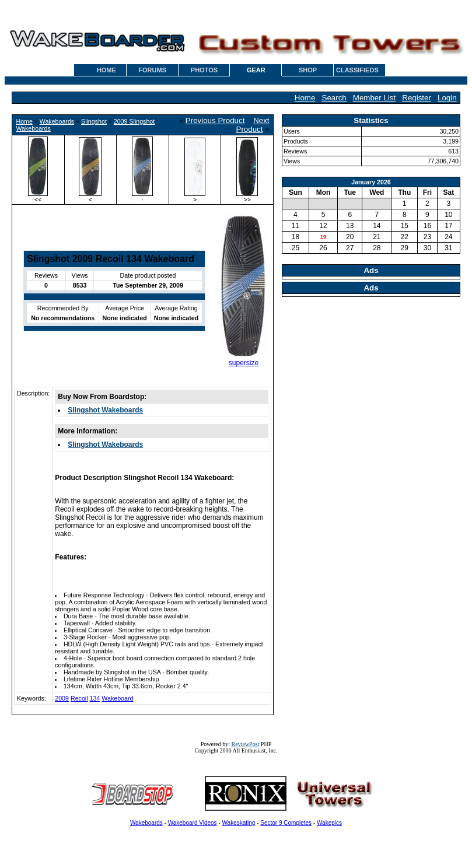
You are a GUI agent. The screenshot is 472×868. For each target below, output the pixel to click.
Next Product (253, 125)
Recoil (79, 698)
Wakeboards (57, 121)
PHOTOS (204, 70)
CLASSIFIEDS (357, 70)
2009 (62, 698)
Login (447, 98)
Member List (374, 98)
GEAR (256, 70)
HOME (106, 70)
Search (334, 98)
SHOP (308, 70)
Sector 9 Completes (286, 823)
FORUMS (152, 70)
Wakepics (329, 823)
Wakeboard (117, 698)
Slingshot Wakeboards (105, 410)
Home (305, 98)
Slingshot (94, 121)
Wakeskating (239, 823)
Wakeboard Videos (193, 823)
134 (95, 698)
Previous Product (215, 120)
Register (417, 98)
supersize (244, 363)
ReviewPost (246, 744)
